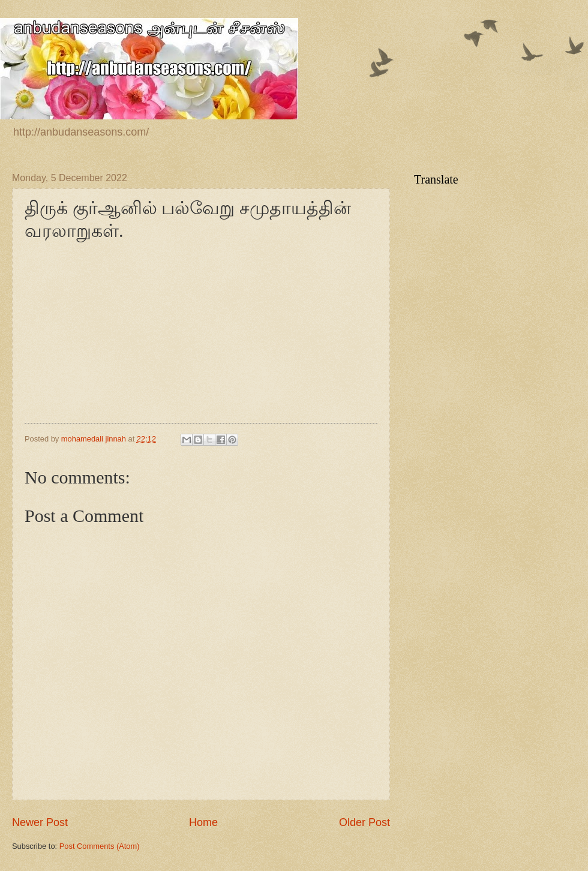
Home (203, 822)
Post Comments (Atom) (100, 846)
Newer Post (40, 822)
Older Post (364, 822)
